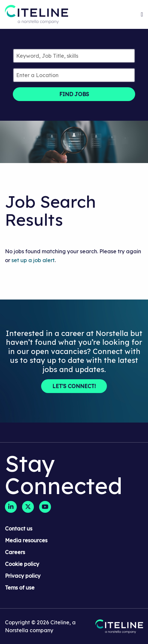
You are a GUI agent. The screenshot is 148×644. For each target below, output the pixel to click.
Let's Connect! (74, 386)
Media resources (26, 540)
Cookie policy (22, 564)
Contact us (19, 529)
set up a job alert (33, 260)
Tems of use (20, 588)
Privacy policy (23, 576)
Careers (15, 552)
